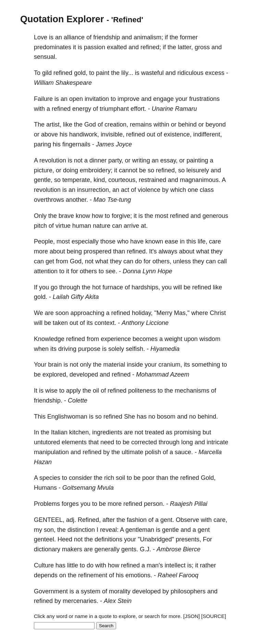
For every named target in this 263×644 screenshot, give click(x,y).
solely (116, 349)
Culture (44, 565)
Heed (65, 539)
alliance (74, 37)
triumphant (114, 109)
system (91, 591)
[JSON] (191, 616)
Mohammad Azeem (162, 374)
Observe (187, 520)
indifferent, (208, 134)
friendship (107, 37)
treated (154, 432)
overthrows (49, 200)
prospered (97, 251)
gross (202, 47)
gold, (81, 73)
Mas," (182, 313)
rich (109, 478)
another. (77, 200)
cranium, (170, 365)
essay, (169, 160)
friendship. (48, 400)
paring (42, 144)
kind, (100, 180)
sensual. (45, 57)
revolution (53, 160)
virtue (63, 226)
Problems (47, 504)
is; (190, 565)
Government (51, 591)
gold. (41, 297)
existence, (178, 134)
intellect (175, 565)
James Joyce (114, 144)
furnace (113, 287)
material (114, 365)
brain (55, 365)
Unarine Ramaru (174, 109)
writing (141, 160)
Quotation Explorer (62, 19)
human (82, 226)
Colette (78, 400)
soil (120, 478)
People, (44, 241)
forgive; (122, 216)
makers (72, 549)
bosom (166, 417)
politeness (142, 391)
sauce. (184, 452)
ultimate (132, 452)
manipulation (51, 452)
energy (82, 109)
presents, (188, 539)
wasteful (152, 73)
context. (105, 323)
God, (77, 261)
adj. (71, 520)
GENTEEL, (49, 520)
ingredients (107, 432)
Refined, (89, 520)
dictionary (47, 549)
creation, (116, 124)
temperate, (77, 180)
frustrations (204, 99)
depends (46, 575)
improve (128, 99)
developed (84, 374)
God (90, 124)
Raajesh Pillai (189, 504)
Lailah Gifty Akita (76, 297)
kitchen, (80, 432)
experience (116, 339)
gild (47, 73)
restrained (152, 180)
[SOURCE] (214, 616)
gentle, (43, 180)
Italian (59, 432)
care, (220, 520)
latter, (185, 47)
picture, (44, 170)
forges (70, 504)
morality (120, 591)
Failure (43, 99)
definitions (108, 539)
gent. (167, 520)
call (222, 261)
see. (111, 271)
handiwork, (84, 134)
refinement (93, 575)
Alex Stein (118, 601)
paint (103, 73)
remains (141, 124)
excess (215, 73)
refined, (166, 170)
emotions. (139, 575)
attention (46, 271)
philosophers (188, 591)
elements (74, 442)
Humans (45, 488)
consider (80, 478)
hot (96, 287)
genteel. (45, 539)
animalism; (148, 37)
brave (66, 216)
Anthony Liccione (145, 323)
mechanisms (192, 391)
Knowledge (49, 339)
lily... (127, 73)
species (50, 478)
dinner (98, 160)
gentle (170, 530)
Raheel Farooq (178, 575)
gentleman (140, 530)
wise (51, 391)
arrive (131, 226)
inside (135, 365)
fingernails (76, 144)
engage (163, 99)
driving (67, 349)
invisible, (112, 134)
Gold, (208, 478)
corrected (144, 442)
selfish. (135, 349)
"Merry (163, 313)
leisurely (198, 170)
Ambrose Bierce (178, 549)
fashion (137, 520)
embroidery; (96, 170)
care (215, 241)
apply (73, 391)
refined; (151, 47)
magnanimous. (200, 180)
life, (202, 241)
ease (171, 241)
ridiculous (190, 73)
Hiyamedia (165, 349)
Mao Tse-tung (112, 200)
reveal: (109, 530)
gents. (130, 549)
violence (149, 190)
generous (215, 216)
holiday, (142, 313)
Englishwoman (67, 417)
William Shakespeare (63, 83)
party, (116, 160)
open (76, 99)
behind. (208, 417)
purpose (89, 349)
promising (187, 432)
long (187, 442)
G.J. (145, 549)
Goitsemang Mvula (88, 488)
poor (148, 478)
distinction (81, 530)
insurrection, (94, 190)
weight (173, 339)
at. (144, 226)
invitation (97, 99)
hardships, (146, 287)
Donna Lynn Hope (147, 271)
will (178, 287)
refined (63, 73)
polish (153, 452)
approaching (87, 313)
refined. (137, 251)
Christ (218, 313)
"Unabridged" (156, 539)
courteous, (123, 180)
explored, (55, 374)
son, (50, 530)
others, (162, 261)
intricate (217, 442)
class (207, 190)
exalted (117, 47)
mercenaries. (80, 601)
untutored (47, 442)
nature (102, 226)
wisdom (210, 339)
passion (95, 47)
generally (107, 549)
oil (96, 391)
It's (153, 251)
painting (197, 160)
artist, (54, 124)
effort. (138, 109)
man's (155, 565)
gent (204, 530)
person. (154, 504)
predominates (53, 47)
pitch (40, 226)
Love (41, 37)
